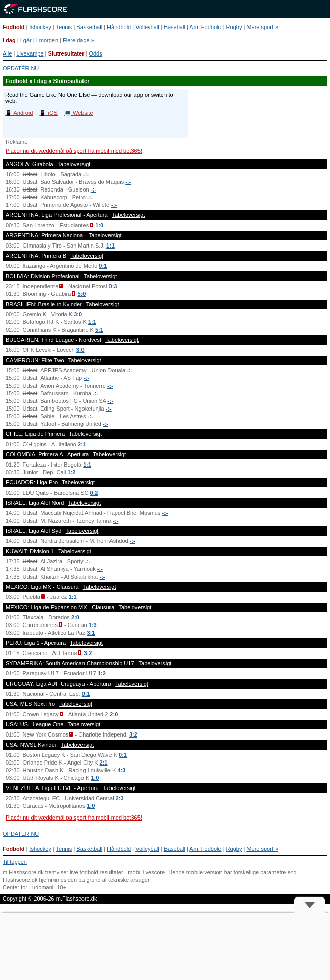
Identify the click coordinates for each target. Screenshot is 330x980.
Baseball (175, 27)
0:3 (113, 286)
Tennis (64, 27)
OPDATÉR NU (21, 68)
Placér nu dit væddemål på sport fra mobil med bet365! (74, 151)
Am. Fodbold (205, 27)
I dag (9, 40)
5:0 (81, 294)
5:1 (99, 330)
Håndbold (119, 27)
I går (26, 40)
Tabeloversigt (74, 164)
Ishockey (40, 27)
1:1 (111, 246)
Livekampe (30, 53)
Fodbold (13, 27)
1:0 (99, 225)
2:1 (82, 444)
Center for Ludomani (28, 887)
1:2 (72, 472)
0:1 (103, 266)
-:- (86, 174)
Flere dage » (78, 40)
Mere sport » (262, 27)
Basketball (89, 27)
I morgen (47, 40)
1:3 (93, 625)
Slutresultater (66, 53)
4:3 (121, 770)
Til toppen (15, 862)
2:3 (120, 798)
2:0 (75, 617)
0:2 (94, 493)
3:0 (78, 314)
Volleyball (147, 27)
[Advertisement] (165, 946)
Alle (7, 53)
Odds (95, 53)
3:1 (91, 633)
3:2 (88, 653)
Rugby (234, 27)
